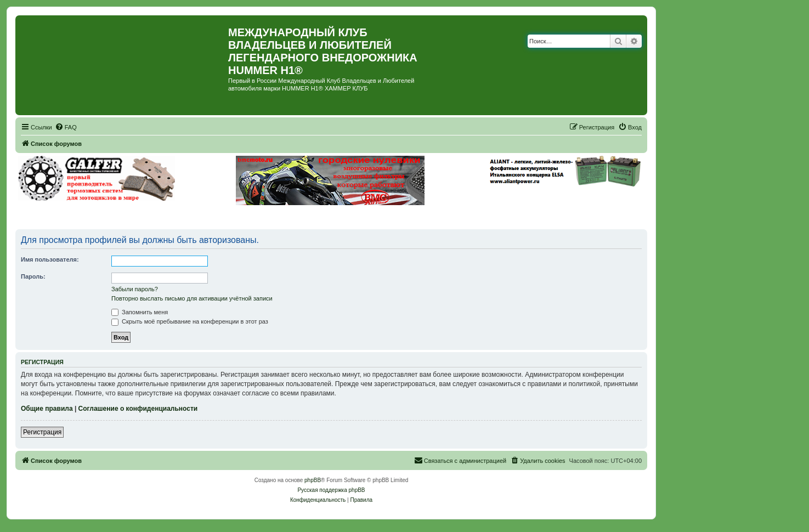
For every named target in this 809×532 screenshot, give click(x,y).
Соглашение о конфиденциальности (138, 409)
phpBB (313, 480)
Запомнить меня (140, 312)
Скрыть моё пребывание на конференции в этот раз (190, 321)
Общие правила (47, 409)
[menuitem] (66, 127)
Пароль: (33, 276)
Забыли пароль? (135, 289)
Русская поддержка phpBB (331, 490)
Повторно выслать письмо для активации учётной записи (192, 298)
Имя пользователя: (50, 259)
